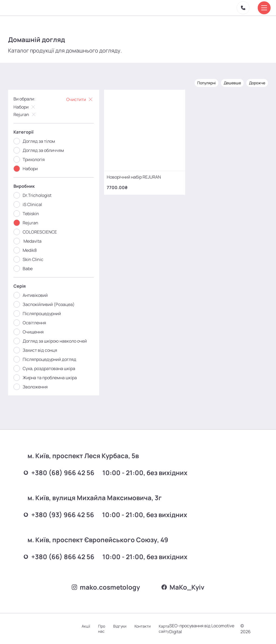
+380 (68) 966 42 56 (59, 473)
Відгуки (120, 626)
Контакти (143, 626)
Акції (86, 626)
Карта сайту (164, 629)
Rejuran (25, 114)
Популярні (206, 83)
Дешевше (232, 83)
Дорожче (257, 83)
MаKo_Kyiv (183, 587)
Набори (25, 107)
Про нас (102, 629)
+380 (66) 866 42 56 (59, 557)
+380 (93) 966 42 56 (59, 515)
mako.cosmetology (106, 587)
